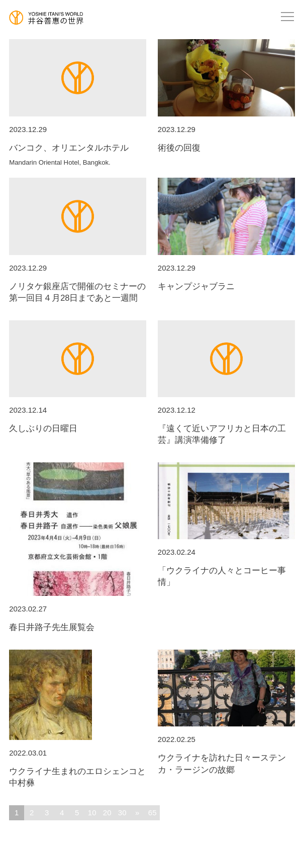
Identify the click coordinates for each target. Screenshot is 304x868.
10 (92, 813)
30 (122, 813)
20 (107, 813)
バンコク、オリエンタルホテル (78, 155)
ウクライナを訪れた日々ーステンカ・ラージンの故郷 (226, 767)
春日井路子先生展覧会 (78, 630)
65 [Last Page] (153, 813)
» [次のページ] (137, 813)
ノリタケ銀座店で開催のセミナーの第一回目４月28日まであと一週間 (78, 295)
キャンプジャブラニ (226, 289)
